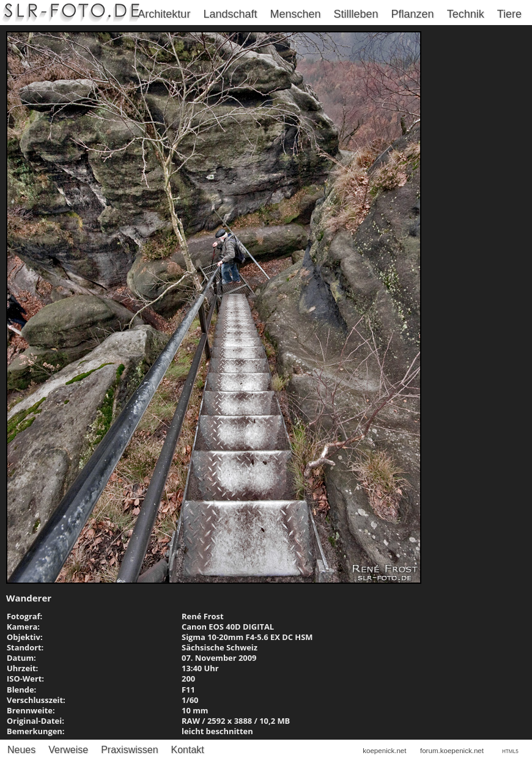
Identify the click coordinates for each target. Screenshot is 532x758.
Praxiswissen (129, 750)
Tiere (509, 14)
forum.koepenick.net (452, 751)
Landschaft (230, 14)
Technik (466, 14)
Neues (21, 750)
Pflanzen (413, 14)
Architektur (164, 14)
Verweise (68, 750)
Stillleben (356, 14)
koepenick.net (384, 751)
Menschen (295, 14)
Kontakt (188, 750)
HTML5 (510, 752)
